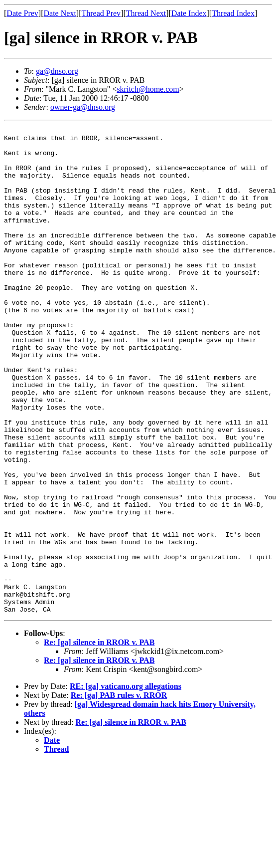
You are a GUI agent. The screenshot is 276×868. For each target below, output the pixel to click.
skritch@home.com (148, 89)
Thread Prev (101, 13)
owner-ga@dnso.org (83, 107)
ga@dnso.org (57, 71)
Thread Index (233, 13)
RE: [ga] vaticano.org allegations (126, 783)
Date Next (60, 13)
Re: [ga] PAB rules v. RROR (119, 792)
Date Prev (22, 13)
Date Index (189, 13)
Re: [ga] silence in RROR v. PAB (99, 740)
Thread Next (146, 13)
